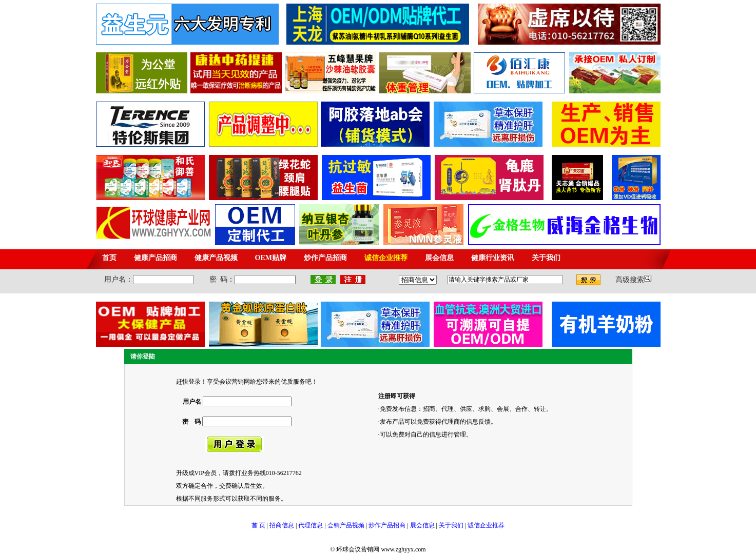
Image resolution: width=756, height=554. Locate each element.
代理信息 (310, 525)
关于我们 (451, 525)
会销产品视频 (346, 525)
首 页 (258, 525)
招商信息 (282, 525)
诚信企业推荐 (486, 525)
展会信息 (422, 525)
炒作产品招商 (387, 525)
